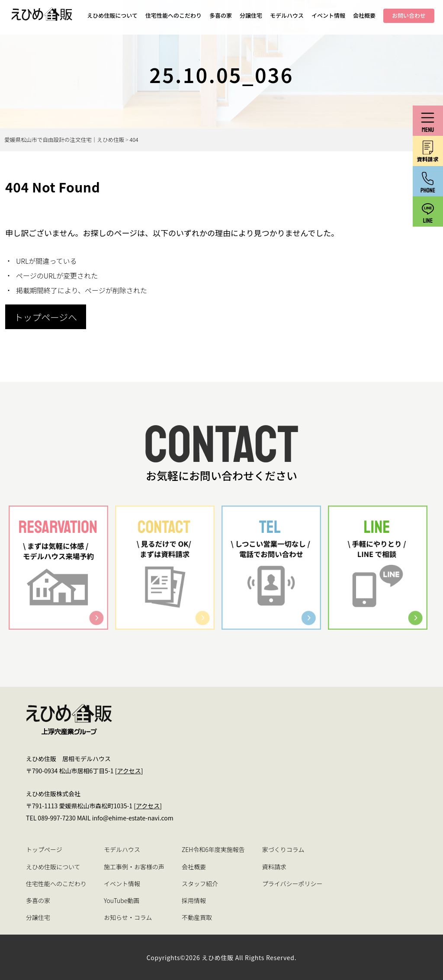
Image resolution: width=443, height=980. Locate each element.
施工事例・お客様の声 (134, 867)
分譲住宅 (251, 15)
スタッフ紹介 (200, 884)
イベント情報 (328, 15)
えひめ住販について (112, 15)
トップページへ (46, 317)
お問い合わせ (409, 15)
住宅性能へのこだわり (173, 15)
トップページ (44, 849)
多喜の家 (221, 15)
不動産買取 (197, 917)
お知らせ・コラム (128, 917)
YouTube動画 (122, 900)
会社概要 (364, 15)
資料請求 (274, 867)
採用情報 (194, 900)
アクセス (129, 771)
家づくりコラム (283, 849)
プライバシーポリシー (292, 884)
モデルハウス (287, 15)
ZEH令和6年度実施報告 (213, 849)
